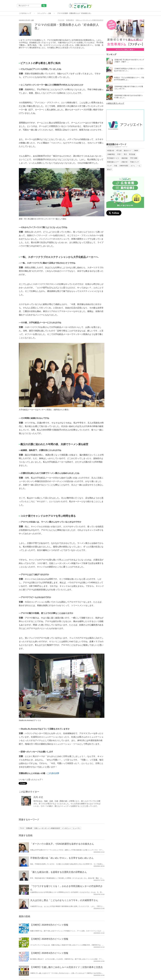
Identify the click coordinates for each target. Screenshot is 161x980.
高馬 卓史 (38, 797)
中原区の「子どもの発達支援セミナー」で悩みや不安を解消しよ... (129, 79)
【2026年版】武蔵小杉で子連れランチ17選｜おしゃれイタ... (128, 88)
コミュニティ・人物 (44, 13)
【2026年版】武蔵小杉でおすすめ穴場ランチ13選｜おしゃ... (128, 97)
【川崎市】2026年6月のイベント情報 (49, 925)
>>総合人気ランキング (115, 103)
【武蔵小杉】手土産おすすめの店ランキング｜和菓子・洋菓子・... (129, 61)
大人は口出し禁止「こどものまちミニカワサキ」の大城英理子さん (64, 900)
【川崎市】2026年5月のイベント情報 (49, 939)
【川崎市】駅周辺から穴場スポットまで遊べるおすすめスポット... (129, 70)
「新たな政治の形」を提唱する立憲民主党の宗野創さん (58, 872)
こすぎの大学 (53, 773)
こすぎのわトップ (25, 13)
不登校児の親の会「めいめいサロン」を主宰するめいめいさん (62, 858)
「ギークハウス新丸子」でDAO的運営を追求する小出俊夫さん (62, 844)
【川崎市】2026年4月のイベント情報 (49, 953)
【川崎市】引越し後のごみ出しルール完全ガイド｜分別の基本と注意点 (66, 967)
